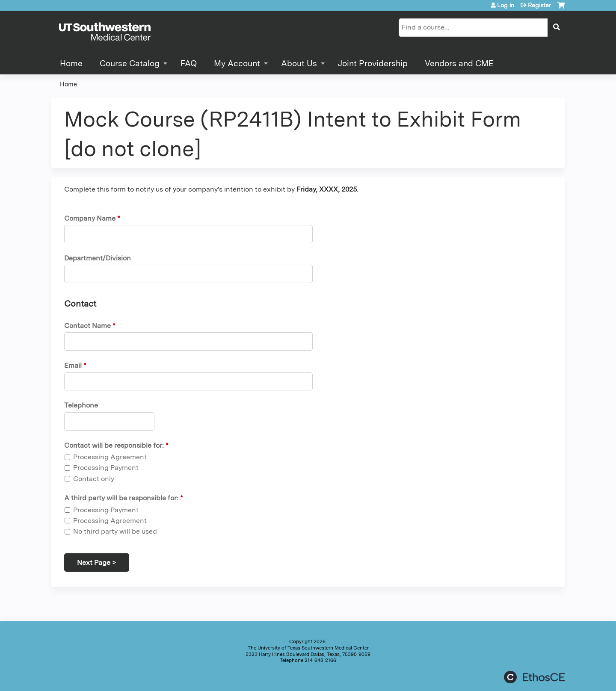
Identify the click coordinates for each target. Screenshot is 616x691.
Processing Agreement (110, 457)
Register (539, 5)
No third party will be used (115, 531)
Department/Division (98, 258)
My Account (237, 63)
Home (71, 63)
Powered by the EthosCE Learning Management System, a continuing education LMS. (534, 677)
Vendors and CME (459, 63)
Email (73, 365)
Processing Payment (106, 468)
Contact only (94, 479)
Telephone (81, 405)
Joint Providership (373, 63)
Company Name (90, 218)
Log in (506, 5)
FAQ (189, 63)
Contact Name (87, 326)
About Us (299, 63)
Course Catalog (130, 63)
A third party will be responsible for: (121, 498)
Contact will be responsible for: (114, 445)
